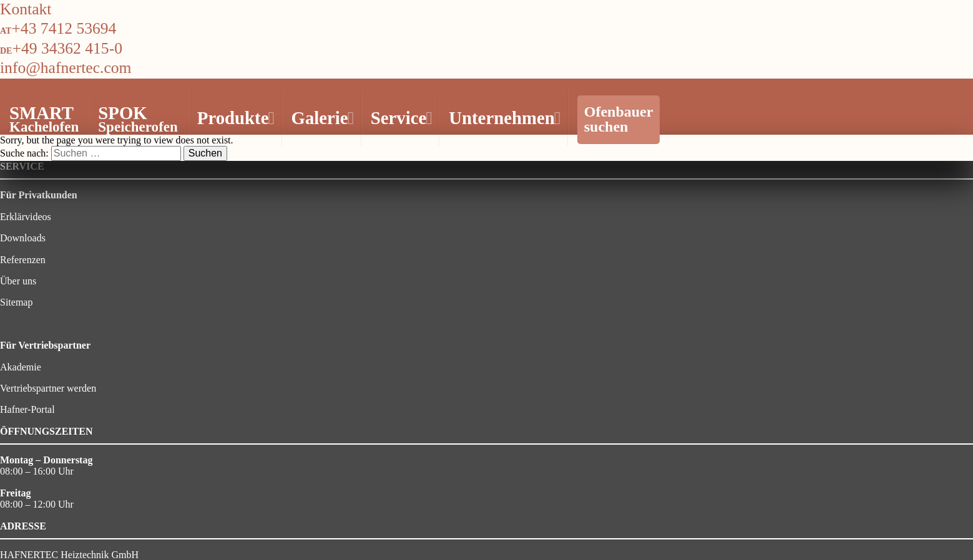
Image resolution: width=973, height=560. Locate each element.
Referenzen (23, 260)
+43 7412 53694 (64, 28)
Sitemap (16, 302)
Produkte (234, 118)
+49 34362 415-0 (67, 48)
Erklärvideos (26, 217)
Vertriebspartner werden (48, 388)
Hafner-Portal (27, 409)
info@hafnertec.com (66, 68)
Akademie (21, 367)
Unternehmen (503, 118)
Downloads (23, 238)
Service (400, 118)
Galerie (321, 118)
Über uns (18, 281)
